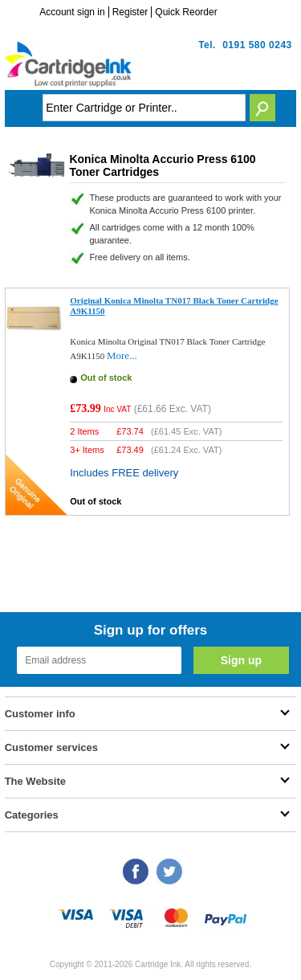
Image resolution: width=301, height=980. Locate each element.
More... (122, 355)
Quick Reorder (186, 12)
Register (130, 12)
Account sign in (72, 12)
